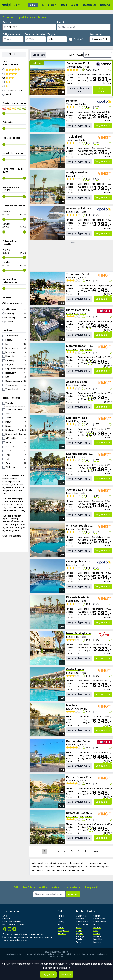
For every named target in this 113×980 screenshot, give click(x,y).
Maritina (72, 705)
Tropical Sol (74, 137)
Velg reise (104, 90)
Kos (79, 67)
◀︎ (33, 78)
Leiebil (75, 5)
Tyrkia (79, 931)
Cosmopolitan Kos (78, 561)
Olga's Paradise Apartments (85, 310)
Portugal (80, 936)
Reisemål (105, 5)
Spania (97, 916)
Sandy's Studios (77, 172)
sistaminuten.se (25, 954)
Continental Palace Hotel (83, 741)
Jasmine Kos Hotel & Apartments (88, 490)
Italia (96, 931)
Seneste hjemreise (35, 34)
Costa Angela (75, 669)
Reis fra (7, 22)
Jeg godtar (48, 974)
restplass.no (11, 954)
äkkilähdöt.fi (54, 954)
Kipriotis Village (77, 418)
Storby (52, 5)
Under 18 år (82, 916)
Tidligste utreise (11, 34)
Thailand (80, 939)
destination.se (88, 954)
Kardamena (72, 349)
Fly (42, 5)
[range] (4, 113)
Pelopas (71, 101)
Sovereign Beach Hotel (81, 813)
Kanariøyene (99, 919)
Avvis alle (66, 974)
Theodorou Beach (78, 274)
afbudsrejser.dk (41, 954)
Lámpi (69, 212)
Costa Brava (82, 922)
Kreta (79, 928)
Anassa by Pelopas (79, 208)
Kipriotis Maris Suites (80, 597)
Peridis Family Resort (80, 777)
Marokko (98, 939)
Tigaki (69, 104)
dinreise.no (101, 954)
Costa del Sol (83, 925)
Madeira (97, 942)
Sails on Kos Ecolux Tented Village (89, 63)
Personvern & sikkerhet (14, 925)
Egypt (79, 942)
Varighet (52, 34)
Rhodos (97, 928)
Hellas (86, 67)
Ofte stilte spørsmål (12, 536)
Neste (95, 851)
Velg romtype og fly (79, 90)
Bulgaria (97, 936)
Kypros (79, 933)
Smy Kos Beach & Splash (83, 526)
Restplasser (89, 5)
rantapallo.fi (66, 954)
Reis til (61, 22)
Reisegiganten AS (60, 952)
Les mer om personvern (56, 968)
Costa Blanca (100, 922)
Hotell (63, 5)
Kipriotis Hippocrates (80, 454)
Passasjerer (96, 34)
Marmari (71, 67)
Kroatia (97, 933)
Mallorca (80, 919)
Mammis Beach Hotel (80, 346)
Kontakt (6, 919)
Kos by (70, 709)
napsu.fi (77, 954)
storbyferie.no (57, 957)
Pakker (33, 5)
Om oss (6, 916)
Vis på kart (39, 55)
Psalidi (69, 176)
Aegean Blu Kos (76, 382)
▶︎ (62, 78)
